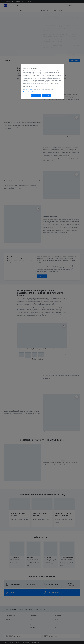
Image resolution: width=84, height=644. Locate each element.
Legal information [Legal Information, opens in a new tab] (34, 92)
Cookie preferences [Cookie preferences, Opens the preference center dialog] (36, 96)
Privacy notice (28, 89)
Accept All (47, 96)
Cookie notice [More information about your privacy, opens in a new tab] (26, 92)
